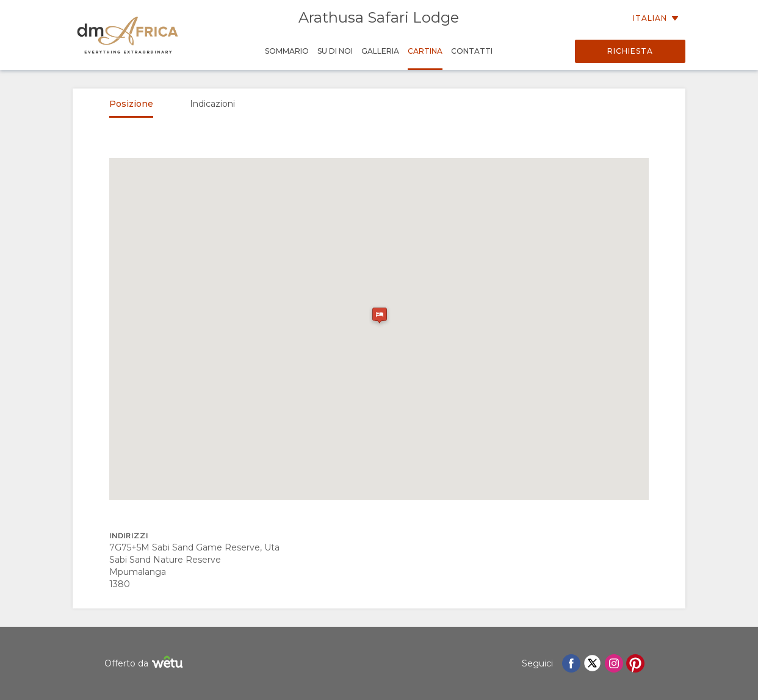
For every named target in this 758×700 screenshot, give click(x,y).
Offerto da (145, 664)
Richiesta (630, 51)
